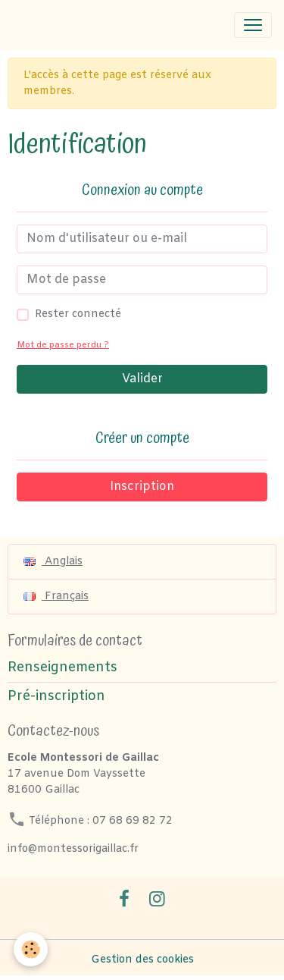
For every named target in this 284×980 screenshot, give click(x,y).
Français (56, 597)
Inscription (142, 487)
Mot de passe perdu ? (63, 346)
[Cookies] (31, 949)
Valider (142, 379)
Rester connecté (78, 314)
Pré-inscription (56, 697)
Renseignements (62, 668)
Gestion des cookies (142, 960)
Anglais (53, 562)
